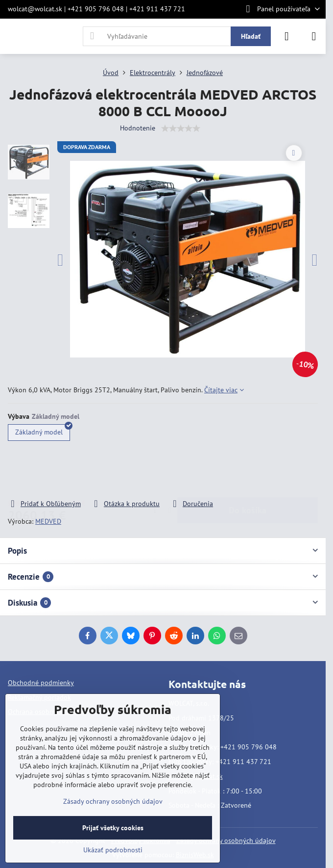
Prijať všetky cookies (113, 828)
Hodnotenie (138, 128)
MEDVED (48, 521)
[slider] (181, 128)
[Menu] (314, 36)
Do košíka (248, 471)
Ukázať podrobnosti (113, 850)
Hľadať (251, 36)
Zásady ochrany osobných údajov (226, 841)
